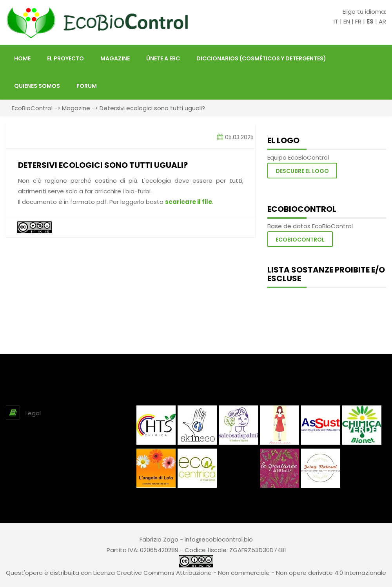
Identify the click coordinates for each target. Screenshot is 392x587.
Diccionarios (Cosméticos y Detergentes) (261, 58)
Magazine (115, 58)
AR (382, 21)
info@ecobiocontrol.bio (219, 539)
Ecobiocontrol (300, 240)
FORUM (87, 86)
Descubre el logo (302, 171)
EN (347, 21)
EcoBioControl (32, 108)
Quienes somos (37, 86)
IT (336, 21)
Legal (33, 413)
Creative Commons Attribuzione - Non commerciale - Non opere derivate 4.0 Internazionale (251, 573)
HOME (22, 58)
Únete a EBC (163, 58)
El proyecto (65, 58)
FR (358, 21)
